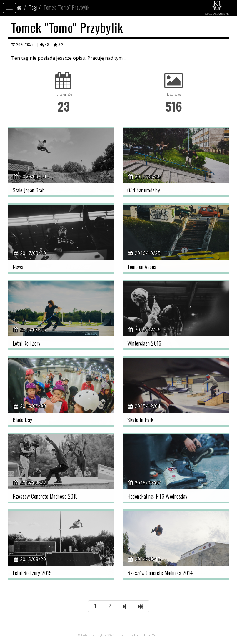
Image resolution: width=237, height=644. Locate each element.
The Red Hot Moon (147, 635)
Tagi (33, 7)
